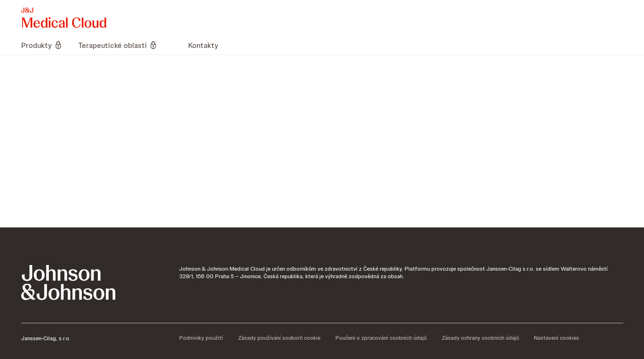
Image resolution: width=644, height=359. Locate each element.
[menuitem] (46, 45)
